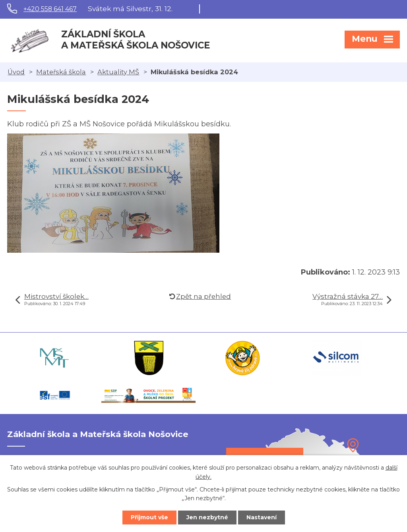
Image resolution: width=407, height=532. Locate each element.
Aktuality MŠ (118, 72)
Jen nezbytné (207, 517)
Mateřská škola (61, 72)
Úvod (16, 72)
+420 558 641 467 (50, 9)
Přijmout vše (149, 517)
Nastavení (262, 517)
